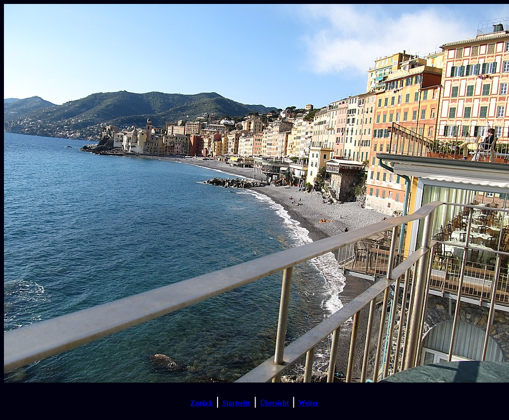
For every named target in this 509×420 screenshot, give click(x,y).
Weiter (308, 403)
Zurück (201, 403)
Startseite (236, 403)
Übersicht (274, 403)
